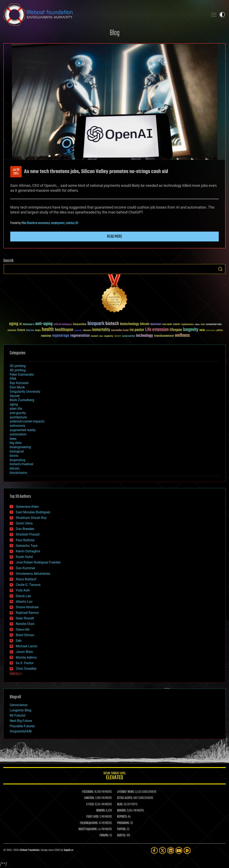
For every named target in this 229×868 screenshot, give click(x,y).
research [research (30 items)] (94, 336)
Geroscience (18, 705)
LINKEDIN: (89, 798)
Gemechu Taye (27, 546)
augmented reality (23, 430)
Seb (19, 641)
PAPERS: (122, 829)
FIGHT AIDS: (93, 817)
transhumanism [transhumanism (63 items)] (164, 336)
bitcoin (15, 468)
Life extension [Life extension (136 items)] (157, 330)
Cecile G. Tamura (28, 585)
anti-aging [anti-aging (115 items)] (44, 324)
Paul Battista (25, 540)
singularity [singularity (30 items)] (109, 336)
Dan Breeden (25, 529)
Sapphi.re (68, 850)
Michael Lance (26, 646)
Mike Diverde (28, 223)
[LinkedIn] (171, 850)
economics (44, 223)
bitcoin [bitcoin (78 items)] (145, 324)
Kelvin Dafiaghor (28, 551)
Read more (115, 237)
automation (18, 434)
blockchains (18, 473)
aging (14, 404)
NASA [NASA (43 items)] (202, 330)
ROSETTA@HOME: (88, 829)
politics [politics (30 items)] (220, 331)
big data (16, 443)
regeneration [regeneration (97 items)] (80, 336)
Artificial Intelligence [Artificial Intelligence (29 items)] (63, 325)
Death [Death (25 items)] (203, 325)
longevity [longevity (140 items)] (191, 330)
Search (220, 269)
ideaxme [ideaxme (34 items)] (87, 331)
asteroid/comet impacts (27, 421)
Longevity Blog (20, 710)
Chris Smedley (26, 669)
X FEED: (90, 805)
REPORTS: (122, 817)
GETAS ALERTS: (125, 798)
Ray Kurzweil (19, 383)
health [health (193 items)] (48, 330)
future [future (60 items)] (21, 330)
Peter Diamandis (22, 375)
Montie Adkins (26, 657)
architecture (18, 417)
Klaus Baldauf (26, 579)
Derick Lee (23, 596)
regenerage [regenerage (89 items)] (61, 336)
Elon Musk (17, 387)
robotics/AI (72, 223)
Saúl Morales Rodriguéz (33, 512)
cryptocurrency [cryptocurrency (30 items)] (187, 325)
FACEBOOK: (88, 792)
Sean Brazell (25, 618)
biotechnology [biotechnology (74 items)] (129, 324)
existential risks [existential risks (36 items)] (214, 325)
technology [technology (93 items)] (144, 336)
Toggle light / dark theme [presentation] (222, 15)
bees (13, 439)
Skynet (15, 396)
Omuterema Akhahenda (33, 574)
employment (58, 223)
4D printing (18, 370)
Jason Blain (24, 652)
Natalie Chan (25, 624)
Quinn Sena (24, 523)
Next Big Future (21, 721)
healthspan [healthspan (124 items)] (64, 330)
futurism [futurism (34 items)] (30, 331)
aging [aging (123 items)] (14, 324)
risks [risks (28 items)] (101, 336)
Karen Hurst (24, 557)
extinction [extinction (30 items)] (12, 331)
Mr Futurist (18, 715)
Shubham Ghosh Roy (31, 518)
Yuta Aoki (23, 590)
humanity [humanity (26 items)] (78, 331)
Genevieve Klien (27, 507)
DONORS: (101, 811)
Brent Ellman (25, 635)
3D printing (18, 366)
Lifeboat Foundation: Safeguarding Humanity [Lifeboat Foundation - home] (104, 15)
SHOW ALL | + (16, 674)
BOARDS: (122, 811)
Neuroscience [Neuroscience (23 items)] (211, 331)
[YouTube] (179, 850)
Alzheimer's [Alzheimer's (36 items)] (29, 325)
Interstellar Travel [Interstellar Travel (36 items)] (120, 331)
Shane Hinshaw (27, 607)
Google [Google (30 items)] (38, 331)
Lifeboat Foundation (29, 850)
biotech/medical (21, 464)
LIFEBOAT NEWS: (126, 792)
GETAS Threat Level (114, 776)
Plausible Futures (22, 726)
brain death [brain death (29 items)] (167, 325)
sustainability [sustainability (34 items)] (128, 336)
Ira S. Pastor (25, 663)
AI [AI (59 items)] (21, 324)
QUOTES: (121, 836)
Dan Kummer (25, 568)
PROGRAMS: (123, 823)
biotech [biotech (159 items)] (112, 324)
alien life (16, 409)
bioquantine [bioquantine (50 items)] (80, 324)
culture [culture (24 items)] (197, 325)
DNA (13, 379)
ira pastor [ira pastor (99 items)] (137, 330)
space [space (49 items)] (118, 336)
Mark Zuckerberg (22, 400)
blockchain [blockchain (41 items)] (156, 324)
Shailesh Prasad (28, 534)
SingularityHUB (21, 731)
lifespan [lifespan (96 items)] (176, 330)
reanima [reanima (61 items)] (46, 336)
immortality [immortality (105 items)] (101, 330)
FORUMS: (104, 836)
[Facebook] (154, 850)
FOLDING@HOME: (89, 823)
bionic (14, 456)
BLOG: (120, 805)
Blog (115, 33)
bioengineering (20, 447)
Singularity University (25, 392)
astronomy (17, 426)
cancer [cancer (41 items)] (176, 324)
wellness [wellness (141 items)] (182, 336)
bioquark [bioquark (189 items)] (96, 324)
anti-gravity (18, 413)
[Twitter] (162, 850)
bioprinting (17, 460)
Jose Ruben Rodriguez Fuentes (38, 562)
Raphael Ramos (27, 613)
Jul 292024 (16, 172)
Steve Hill (23, 630)
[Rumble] (187, 850)
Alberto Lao (24, 602)
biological (17, 451)
